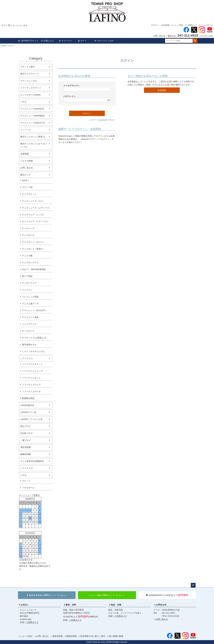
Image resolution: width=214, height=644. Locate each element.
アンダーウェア (29, 283)
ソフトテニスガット (31, 378)
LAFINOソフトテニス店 (31, 419)
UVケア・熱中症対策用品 (34, 269)
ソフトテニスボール (31, 391)
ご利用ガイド (192, 25)
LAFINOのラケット (28, 41)
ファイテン (27, 290)
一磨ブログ (26, 440)
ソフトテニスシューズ (32, 371)
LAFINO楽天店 (27, 405)
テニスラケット (29, 194)
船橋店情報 (26, 454)
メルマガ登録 (27, 161)
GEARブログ (26, 433)
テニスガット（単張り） (33, 249)
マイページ (65, 41)
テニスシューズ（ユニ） (33, 201)
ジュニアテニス (29, 324)
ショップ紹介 (178, 25)
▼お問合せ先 (160, 605)
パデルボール (28, 488)
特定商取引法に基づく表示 (93, 636)
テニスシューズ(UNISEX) (32, 109)
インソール (26, 130)
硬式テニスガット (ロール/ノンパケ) (34, 145)
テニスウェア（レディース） (36, 221)
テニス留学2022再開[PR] (32, 461)
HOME (3, 46)
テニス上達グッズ (30, 304)
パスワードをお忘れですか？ (102, 120)
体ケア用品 (27, 276)
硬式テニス (26, 175)
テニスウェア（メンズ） (33, 215)
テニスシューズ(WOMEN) (32, 116)
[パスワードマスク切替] (108, 100)
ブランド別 (27, 187)
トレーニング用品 (30, 297)
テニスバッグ (28, 228)
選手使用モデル (29, 345)
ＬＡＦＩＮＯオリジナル (33, 351)
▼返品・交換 (115, 605)
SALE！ (26, 180)
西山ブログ (26, 426)
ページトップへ (193, 585)
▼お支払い (24, 605)
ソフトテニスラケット (31, 88)
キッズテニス (28, 331)
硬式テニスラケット (30, 74)
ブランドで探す (28, 67)
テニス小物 (27, 256)
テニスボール (28, 235)
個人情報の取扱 (116, 636)
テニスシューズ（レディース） (37, 208)
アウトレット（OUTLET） (34, 310)
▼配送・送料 (70, 605)
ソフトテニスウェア (31, 385)
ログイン (156, 25)
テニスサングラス (30, 263)
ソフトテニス (27, 358)
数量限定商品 (28, 398)
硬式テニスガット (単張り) (33, 137)
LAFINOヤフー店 (28, 412)
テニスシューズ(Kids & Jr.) (33, 123)
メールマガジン (207, 25)
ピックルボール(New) (30, 95)
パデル (23, 102)
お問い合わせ (27, 168)
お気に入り (47, 41)
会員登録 (166, 25)
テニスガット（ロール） (33, 242)
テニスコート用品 (30, 317)
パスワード (70, 96)
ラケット (26, 481)
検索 (195, 41)
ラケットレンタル (104, 41)
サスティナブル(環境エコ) (34, 338)
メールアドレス (72, 86)
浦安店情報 (26, 447)
